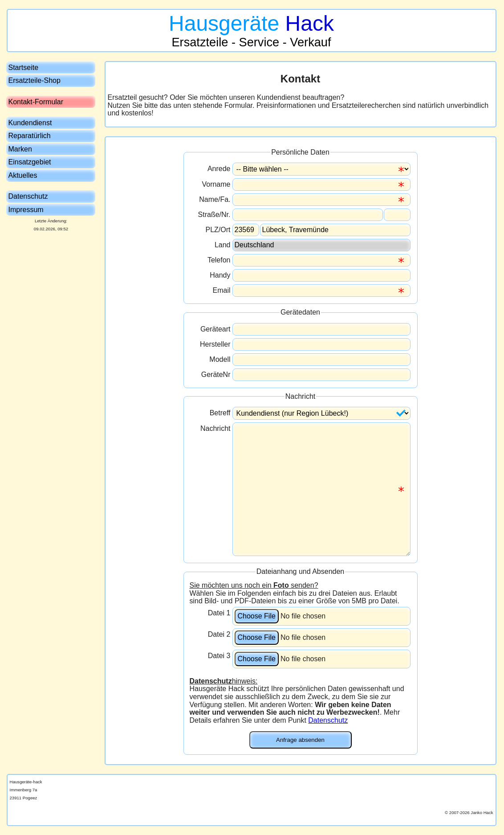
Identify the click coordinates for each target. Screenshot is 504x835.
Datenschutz (328, 720)
